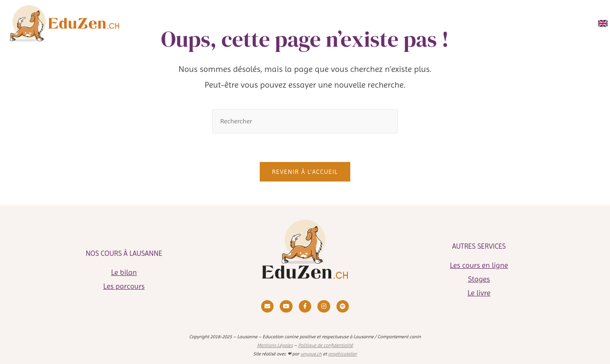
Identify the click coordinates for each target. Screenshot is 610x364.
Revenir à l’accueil (305, 172)
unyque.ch (311, 354)
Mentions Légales (275, 345)
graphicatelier (342, 354)
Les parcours (124, 286)
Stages (479, 279)
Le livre (479, 293)
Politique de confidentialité (325, 345)
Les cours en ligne (479, 265)
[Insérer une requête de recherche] (305, 121)
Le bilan (124, 272)
